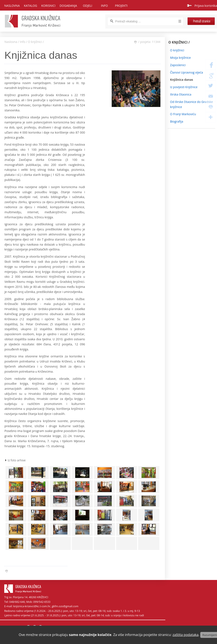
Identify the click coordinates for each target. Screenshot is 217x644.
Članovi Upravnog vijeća (187, 72)
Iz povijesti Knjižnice (184, 87)
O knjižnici (35, 42)
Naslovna (12, 6)
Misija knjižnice (181, 58)
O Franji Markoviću (183, 114)
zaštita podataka (186, 635)
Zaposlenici (178, 65)
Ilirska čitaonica (181, 94)
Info (23, 42)
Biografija (177, 121)
